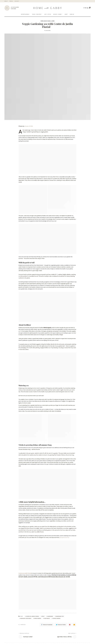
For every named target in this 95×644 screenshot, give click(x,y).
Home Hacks (44, 21)
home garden (38, 618)
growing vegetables (26, 618)
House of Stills (29, 126)
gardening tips (60, 616)
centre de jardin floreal (32, 616)
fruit (43, 616)
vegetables (47, 618)
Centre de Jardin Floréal (25, 573)
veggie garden (56, 618)
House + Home (51, 21)
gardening (50, 616)
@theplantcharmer (64, 537)
